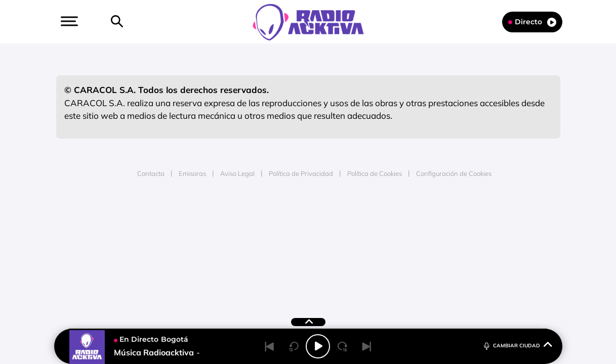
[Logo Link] (308, 21)
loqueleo (416, 249)
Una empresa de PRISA (102, 227)
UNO (262, 234)
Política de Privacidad (301, 173)
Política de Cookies (375, 173)
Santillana (288, 219)
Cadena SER (385, 219)
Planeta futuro (442, 234)
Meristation (465, 249)
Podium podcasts (285, 249)
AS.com (417, 219)
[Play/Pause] (318, 346)
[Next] (366, 346)
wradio (291, 234)
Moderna (236, 249)
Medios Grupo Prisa (102, 251)
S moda (371, 249)
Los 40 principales (241, 219)
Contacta (151, 173)
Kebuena (479, 234)
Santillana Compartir (342, 219)
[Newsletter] (133, 22)
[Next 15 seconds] (342, 346)
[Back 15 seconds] (294, 346)
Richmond (186, 249)
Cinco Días (330, 234)
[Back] (269, 346)
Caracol (488, 219)
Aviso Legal (237, 173)
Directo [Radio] (532, 22)
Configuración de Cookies (454, 173)
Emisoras (192, 173)
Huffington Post (206, 234)
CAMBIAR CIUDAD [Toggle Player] (517, 345)
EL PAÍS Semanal (405, 234)
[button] (68, 21)
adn (451, 219)
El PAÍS (192, 219)
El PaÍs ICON (329, 249)
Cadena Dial (368, 234)
